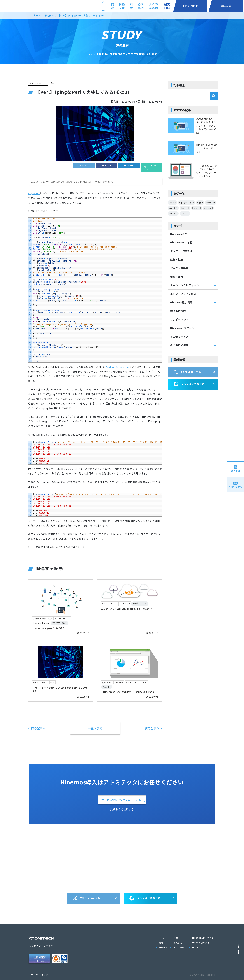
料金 (141, 6)
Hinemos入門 (179, 234)
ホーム (102, 6)
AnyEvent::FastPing (117, 367)
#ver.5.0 (208, 208)
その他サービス (38, 83)
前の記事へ (38, 728)
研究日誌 (193, 6)
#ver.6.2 (173, 208)
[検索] (214, 96)
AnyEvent (34, 193)
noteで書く (152, 168)
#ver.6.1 (185, 208)
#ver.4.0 (185, 213)
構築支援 (127, 6)
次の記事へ (152, 728)
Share (108, 165)
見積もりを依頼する (122, 809)
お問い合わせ (211, 6)
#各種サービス (187, 203)
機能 (114, 6)
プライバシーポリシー (39, 975)
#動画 (200, 203)
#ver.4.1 (173, 213)
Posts (86, 165)
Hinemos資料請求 (201, 943)
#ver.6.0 (197, 208)
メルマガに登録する (189, 384)
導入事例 (154, 6)
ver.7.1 (173, 203)
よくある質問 (173, 6)
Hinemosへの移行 (181, 242)
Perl (53, 83)
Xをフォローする (187, 372)
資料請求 (233, 6)
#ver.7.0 (210, 203)
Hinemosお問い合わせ (203, 938)
